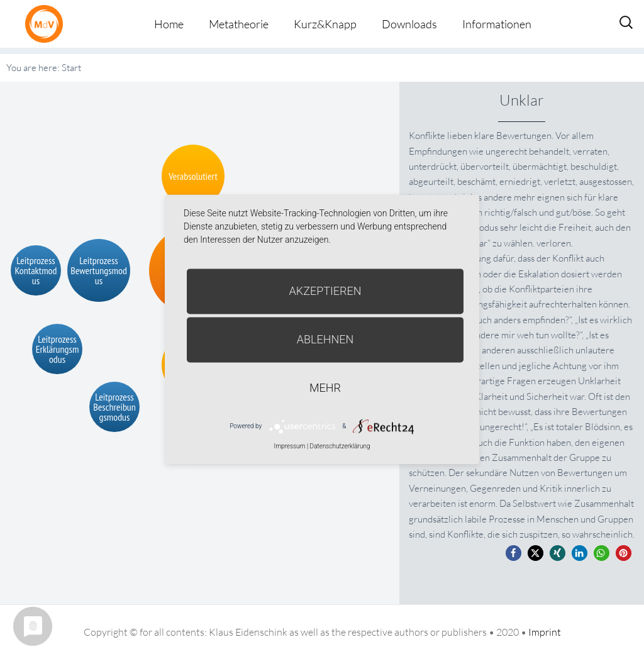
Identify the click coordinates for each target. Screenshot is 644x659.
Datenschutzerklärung (340, 446)
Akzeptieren (325, 291)
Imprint (545, 632)
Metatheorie (239, 24)
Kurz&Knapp (325, 24)
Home (169, 24)
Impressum (289, 446)
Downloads (409, 24)
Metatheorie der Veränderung (47, 24)
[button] (514, 553)
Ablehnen (325, 339)
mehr (325, 388)
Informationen (497, 24)
